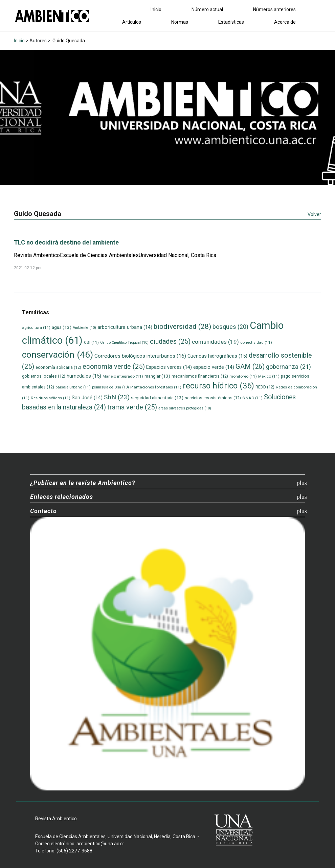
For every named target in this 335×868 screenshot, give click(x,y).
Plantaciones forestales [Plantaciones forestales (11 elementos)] (156, 387)
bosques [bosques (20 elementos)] (230, 327)
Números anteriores (274, 9)
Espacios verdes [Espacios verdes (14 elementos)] (169, 367)
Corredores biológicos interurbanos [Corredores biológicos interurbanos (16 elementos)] (140, 356)
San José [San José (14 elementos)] (87, 398)
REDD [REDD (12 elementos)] (265, 387)
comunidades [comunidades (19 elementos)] (215, 342)
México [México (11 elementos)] (269, 376)
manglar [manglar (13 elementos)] (157, 376)
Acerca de (285, 22)
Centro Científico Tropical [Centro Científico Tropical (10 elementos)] (124, 343)
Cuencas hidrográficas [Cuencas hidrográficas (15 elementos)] (217, 356)
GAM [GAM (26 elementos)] (250, 366)
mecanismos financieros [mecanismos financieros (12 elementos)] (200, 376)
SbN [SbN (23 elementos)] (117, 397)
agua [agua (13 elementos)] (62, 327)
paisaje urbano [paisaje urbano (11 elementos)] (73, 387)
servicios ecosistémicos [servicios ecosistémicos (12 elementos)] (213, 398)
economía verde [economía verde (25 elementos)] (114, 367)
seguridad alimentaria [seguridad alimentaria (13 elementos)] (157, 398)
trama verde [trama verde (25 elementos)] (132, 407)
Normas (180, 22)
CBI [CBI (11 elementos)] (91, 342)
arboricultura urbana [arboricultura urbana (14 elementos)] (125, 327)
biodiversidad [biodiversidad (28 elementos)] (182, 326)
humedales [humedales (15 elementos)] (84, 376)
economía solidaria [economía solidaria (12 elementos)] (58, 367)
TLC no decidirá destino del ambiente (66, 242)
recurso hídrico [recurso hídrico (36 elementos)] (218, 386)
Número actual (207, 9)
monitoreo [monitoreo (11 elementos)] (243, 376)
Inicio (156, 9)
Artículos (132, 22)
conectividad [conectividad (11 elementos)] (256, 342)
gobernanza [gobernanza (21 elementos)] (288, 367)
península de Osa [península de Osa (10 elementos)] (110, 387)
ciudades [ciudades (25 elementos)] (170, 342)
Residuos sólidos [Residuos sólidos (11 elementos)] (51, 398)
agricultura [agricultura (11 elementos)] (36, 327)
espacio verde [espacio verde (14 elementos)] (214, 367)
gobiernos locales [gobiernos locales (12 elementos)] (44, 376)
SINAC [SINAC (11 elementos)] (252, 398)
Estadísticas (231, 22)
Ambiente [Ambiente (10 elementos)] (84, 328)
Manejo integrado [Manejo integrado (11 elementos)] (123, 376)
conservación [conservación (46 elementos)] (58, 355)
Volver (314, 214)
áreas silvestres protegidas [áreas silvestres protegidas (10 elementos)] (185, 408)
